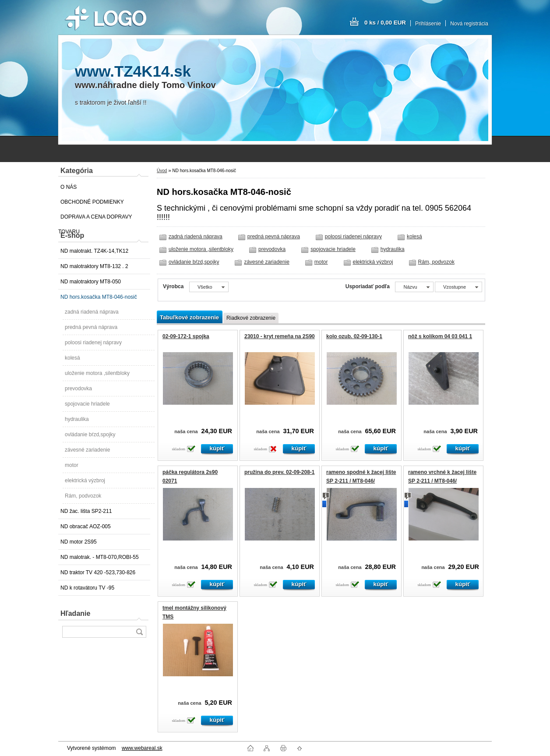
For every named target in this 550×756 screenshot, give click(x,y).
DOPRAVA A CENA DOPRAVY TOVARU (95, 219)
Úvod (162, 171)
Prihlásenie (428, 24)
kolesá (72, 358)
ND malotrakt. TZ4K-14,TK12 (94, 251)
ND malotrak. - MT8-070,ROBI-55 (100, 557)
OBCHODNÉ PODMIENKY (92, 202)
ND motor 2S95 (79, 542)
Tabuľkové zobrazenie (189, 317)
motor (72, 465)
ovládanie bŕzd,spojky (90, 435)
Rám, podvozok (83, 496)
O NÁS (69, 187)
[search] (139, 632)
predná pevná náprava (91, 327)
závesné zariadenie (87, 450)
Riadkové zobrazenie (251, 318)
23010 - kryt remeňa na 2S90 (280, 336)
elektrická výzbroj (85, 480)
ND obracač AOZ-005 (86, 526)
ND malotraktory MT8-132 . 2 (94, 266)
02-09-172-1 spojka (186, 336)
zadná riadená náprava (92, 312)
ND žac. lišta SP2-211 (86, 511)
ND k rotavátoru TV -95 (87, 588)
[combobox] (414, 287)
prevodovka (78, 389)
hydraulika (77, 419)
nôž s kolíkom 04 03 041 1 (440, 336)
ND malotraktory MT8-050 (91, 282)
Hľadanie (75, 613)
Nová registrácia (469, 24)
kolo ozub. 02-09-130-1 (354, 336)
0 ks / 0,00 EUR (385, 23)
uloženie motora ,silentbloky (97, 373)
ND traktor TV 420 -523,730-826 (98, 572)
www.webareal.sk (142, 748)
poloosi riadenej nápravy (93, 343)
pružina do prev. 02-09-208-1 (280, 472)
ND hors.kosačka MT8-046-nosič (99, 297)
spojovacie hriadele (87, 404)
